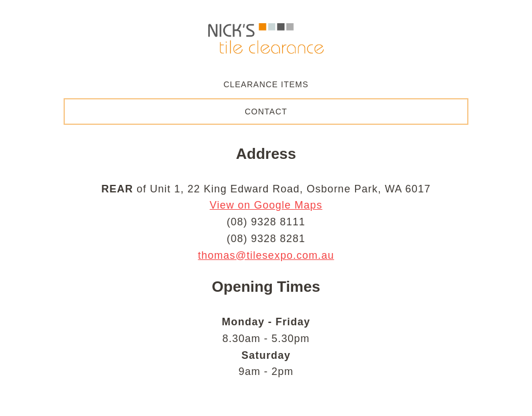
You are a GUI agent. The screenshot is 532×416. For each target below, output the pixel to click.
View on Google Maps (266, 205)
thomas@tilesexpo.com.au (266, 255)
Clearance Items (266, 84)
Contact (266, 112)
